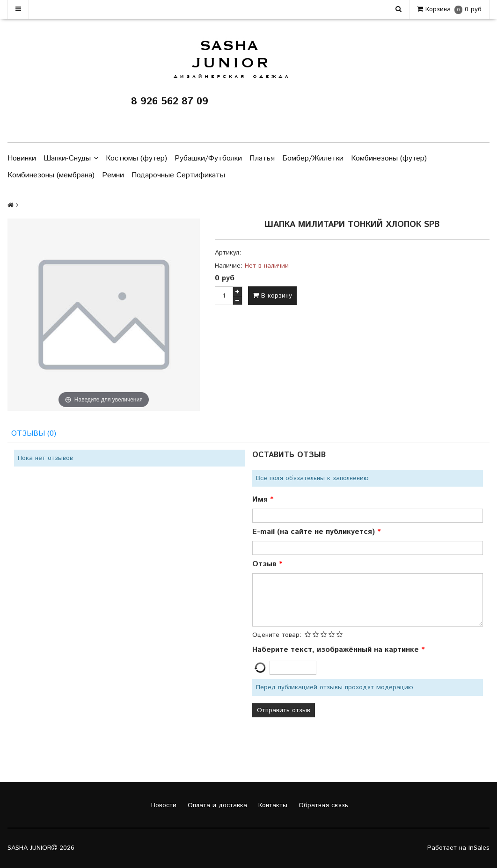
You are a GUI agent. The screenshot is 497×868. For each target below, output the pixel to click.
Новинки (22, 158)
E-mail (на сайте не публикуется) (315, 532)
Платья (262, 158)
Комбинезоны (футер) (389, 158)
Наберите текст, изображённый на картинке (337, 650)
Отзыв (266, 565)
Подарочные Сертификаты (178, 175)
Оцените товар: (277, 635)
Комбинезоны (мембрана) (51, 175)
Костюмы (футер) (136, 158)
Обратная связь (322, 806)
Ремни (113, 175)
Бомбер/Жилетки (313, 158)
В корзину (272, 296)
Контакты (272, 806)
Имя (261, 500)
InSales (479, 848)
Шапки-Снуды (71, 159)
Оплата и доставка (216, 806)
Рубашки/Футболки (208, 158)
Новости (163, 806)
